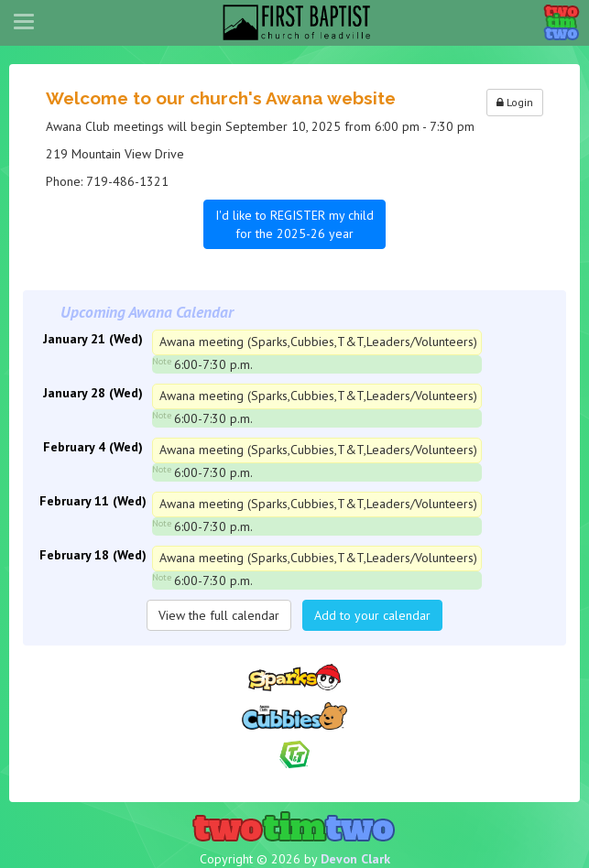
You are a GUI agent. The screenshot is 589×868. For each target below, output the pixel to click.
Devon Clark (355, 859)
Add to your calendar (372, 615)
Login (515, 102)
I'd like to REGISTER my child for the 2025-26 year (294, 224)
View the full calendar (219, 615)
